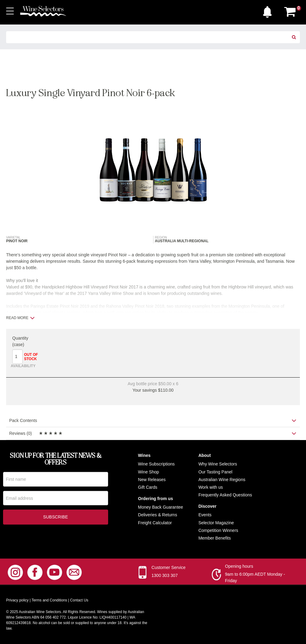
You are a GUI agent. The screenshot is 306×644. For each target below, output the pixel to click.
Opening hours (239, 567)
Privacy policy (17, 601)
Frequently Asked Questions (225, 495)
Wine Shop (149, 472)
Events (205, 515)
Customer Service (169, 568)
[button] (269, 10)
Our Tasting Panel (215, 472)
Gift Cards (148, 488)
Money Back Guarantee (161, 508)
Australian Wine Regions (222, 480)
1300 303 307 (165, 576)
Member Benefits (215, 538)
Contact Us (79, 601)
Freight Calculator (155, 523)
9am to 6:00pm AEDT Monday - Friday (255, 578)
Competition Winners (218, 531)
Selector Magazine (216, 523)
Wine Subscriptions (157, 465)
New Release (151, 480)
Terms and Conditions (49, 601)
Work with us (211, 488)
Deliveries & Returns (158, 515)
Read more (20, 318)
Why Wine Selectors (218, 465)
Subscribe (56, 518)
